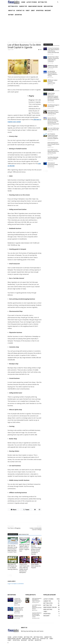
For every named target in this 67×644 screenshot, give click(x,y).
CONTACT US (20, 10)
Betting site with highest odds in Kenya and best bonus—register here (24, 548)
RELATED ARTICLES (13, 534)
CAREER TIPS (23, 6)
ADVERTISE (18, 15)
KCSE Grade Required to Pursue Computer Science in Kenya (53, 144)
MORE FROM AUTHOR (24, 534)
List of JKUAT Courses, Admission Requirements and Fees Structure (53, 151)
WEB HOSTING (48, 6)
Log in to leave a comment (16, 584)
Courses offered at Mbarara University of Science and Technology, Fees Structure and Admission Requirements (53, 121)
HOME (23, 2)
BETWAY (11, 15)
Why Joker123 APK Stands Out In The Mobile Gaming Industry (13, 567)
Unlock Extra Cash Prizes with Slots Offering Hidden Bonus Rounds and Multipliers (24, 568)
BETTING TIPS (42, 2)
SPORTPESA (40, 10)
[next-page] (11, 575)
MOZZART (48, 10)
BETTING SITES (13, 6)
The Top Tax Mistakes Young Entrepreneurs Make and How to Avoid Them (12, 549)
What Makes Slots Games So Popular (36, 566)
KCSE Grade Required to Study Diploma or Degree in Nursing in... (37, 600)
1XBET (28, 10)
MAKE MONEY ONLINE (35, 6)
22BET (33, 10)
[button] (58, 2)
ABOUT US (12, 10)
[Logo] (14, 2)
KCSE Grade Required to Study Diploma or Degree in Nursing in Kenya (53, 112)
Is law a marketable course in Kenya (36, 529)
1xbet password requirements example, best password (53, 165)
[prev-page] (8, 575)
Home (9, 42)
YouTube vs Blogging (14, 528)
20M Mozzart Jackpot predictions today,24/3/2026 (52, 82)
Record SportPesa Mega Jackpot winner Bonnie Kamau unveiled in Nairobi (36, 550)
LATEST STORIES (32, 2)
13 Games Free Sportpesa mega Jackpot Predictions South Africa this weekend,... (18, 601)
